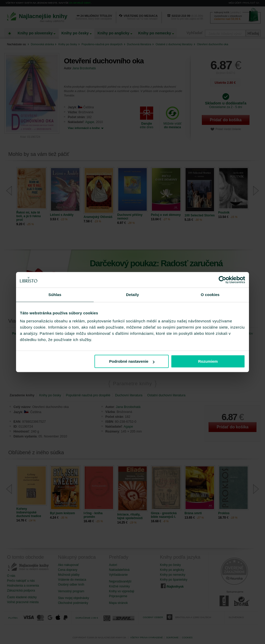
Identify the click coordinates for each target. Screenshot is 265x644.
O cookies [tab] (210, 295)
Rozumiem (208, 361)
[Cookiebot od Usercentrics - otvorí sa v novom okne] (222, 280)
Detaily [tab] (132, 295)
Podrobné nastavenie (132, 361)
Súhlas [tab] (55, 295)
